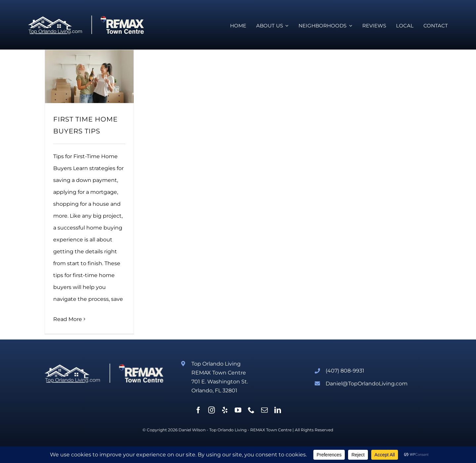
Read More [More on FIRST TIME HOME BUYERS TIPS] (68, 319)
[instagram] (212, 410)
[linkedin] (278, 410)
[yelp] (225, 410)
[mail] (264, 410)
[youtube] (238, 410)
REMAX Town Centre (271, 430)
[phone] (251, 410)
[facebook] (198, 410)
